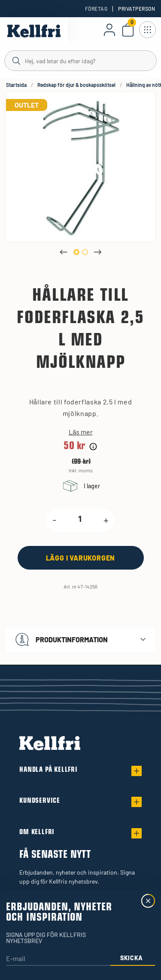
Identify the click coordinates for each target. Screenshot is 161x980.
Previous (64, 252)
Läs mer (81, 432)
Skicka (132, 958)
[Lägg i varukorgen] (81, 558)
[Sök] (80, 60)
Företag (96, 9)
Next (98, 252)
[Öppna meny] (147, 30)
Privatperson (137, 9)
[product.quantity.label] (80, 520)
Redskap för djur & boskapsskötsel (76, 85)
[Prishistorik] (93, 447)
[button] (80, 639)
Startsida (16, 85)
